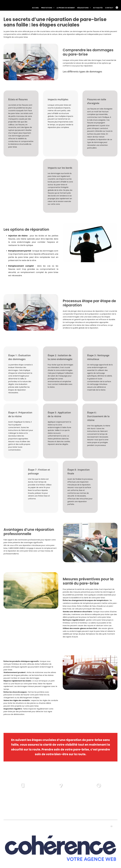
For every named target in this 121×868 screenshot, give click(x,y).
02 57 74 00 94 (23, 795)
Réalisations (64, 826)
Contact (101, 826)
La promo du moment (44, 826)
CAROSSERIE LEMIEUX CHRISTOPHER (32, 862)
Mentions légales (57, 862)
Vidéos (77, 826)
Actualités (89, 826)
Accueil (12, 826)
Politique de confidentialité (79, 862)
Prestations (25, 826)
